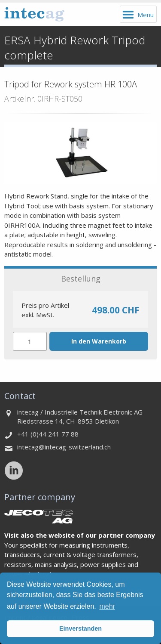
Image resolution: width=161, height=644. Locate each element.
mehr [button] (107, 606)
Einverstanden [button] (80, 629)
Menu (146, 15)
